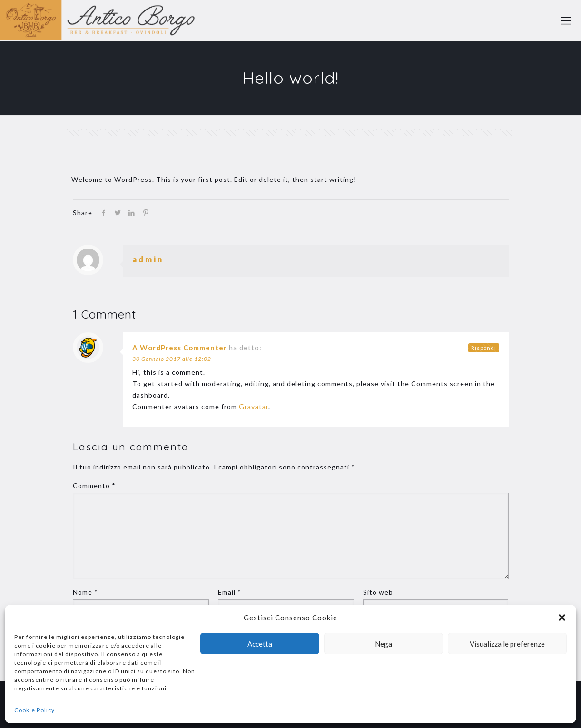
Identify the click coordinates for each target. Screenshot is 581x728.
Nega (384, 644)
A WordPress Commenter (180, 348)
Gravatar (254, 406)
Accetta (260, 644)
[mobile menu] (566, 20)
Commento (94, 485)
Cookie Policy (34, 710)
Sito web (378, 592)
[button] (562, 618)
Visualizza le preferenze (507, 644)
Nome (85, 592)
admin (148, 259)
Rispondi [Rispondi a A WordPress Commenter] (484, 348)
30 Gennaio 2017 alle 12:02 (172, 359)
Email (230, 592)
